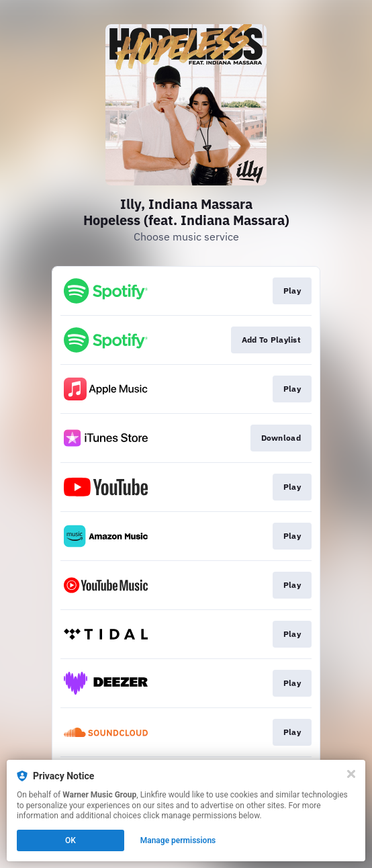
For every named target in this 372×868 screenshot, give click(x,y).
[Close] (351, 774)
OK (71, 840)
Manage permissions (178, 840)
